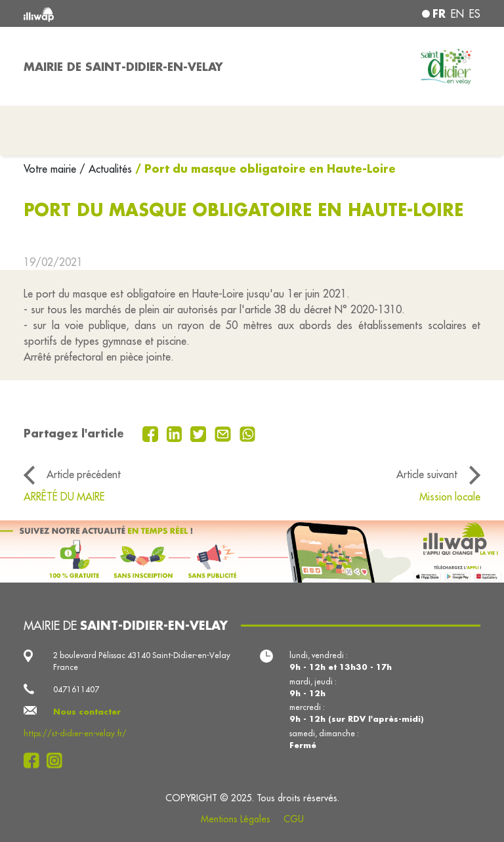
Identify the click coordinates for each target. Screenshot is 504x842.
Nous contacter (87, 712)
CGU (294, 819)
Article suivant (427, 474)
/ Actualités (106, 169)
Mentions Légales (236, 819)
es (475, 14)
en (457, 14)
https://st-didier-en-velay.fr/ (75, 733)
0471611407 (76, 689)
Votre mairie (52, 169)
